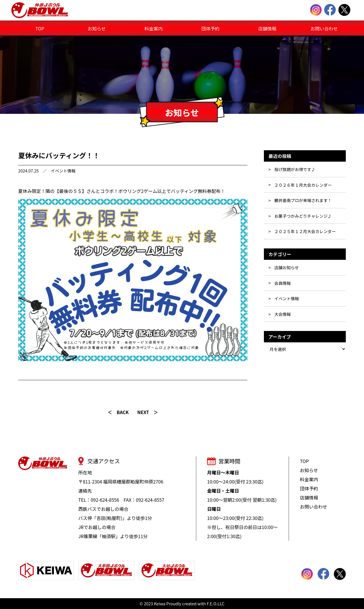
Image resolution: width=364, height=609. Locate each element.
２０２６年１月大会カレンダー (303, 185)
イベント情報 (63, 171)
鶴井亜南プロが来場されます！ (303, 200)
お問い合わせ (324, 28)
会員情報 (283, 283)
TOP (40, 28)
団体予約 (210, 28)
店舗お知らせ (287, 267)
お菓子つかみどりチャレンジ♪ (303, 216)
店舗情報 (267, 28)
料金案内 (154, 28)
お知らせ (97, 28)
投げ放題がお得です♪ (295, 169)
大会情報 (283, 314)
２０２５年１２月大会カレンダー (305, 231)
